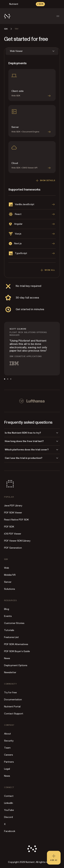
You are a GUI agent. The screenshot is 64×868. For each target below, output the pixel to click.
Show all (47, 270)
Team (7, 748)
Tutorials (9, 630)
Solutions (10, 589)
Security (9, 741)
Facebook (10, 831)
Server (8, 582)
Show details (45, 181)
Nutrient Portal (12, 707)
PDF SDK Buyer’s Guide (17, 651)
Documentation (13, 700)
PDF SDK (9, 527)
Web (7, 568)
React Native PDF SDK (16, 520)
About (8, 734)
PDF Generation (13, 548)
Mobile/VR (10, 575)
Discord (8, 817)
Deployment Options (16, 665)
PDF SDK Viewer (13, 513)
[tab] (5, 379)
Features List (11, 637)
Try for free (10, 692)
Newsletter (10, 672)
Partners (9, 762)
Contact (9, 796)
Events (8, 616)
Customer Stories (14, 623)
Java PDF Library (13, 506)
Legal (7, 769)
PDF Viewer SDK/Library (17, 541)
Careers (9, 755)
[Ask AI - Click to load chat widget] (54, 858)
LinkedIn (9, 803)
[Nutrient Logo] (7, 16)
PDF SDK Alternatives (16, 644)
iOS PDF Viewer (13, 534)
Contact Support (14, 714)
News (7, 658)
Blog (7, 609)
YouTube (9, 810)
